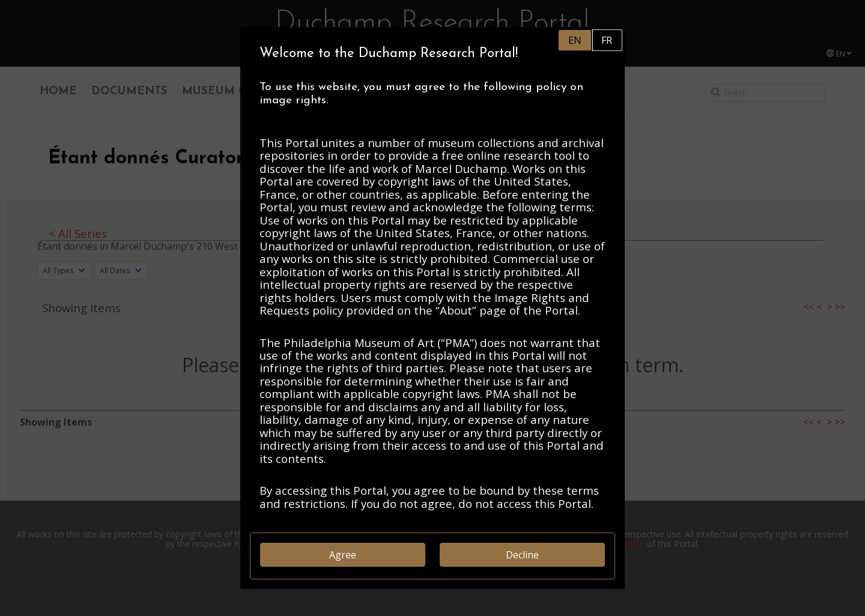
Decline (522, 555)
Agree (343, 555)
